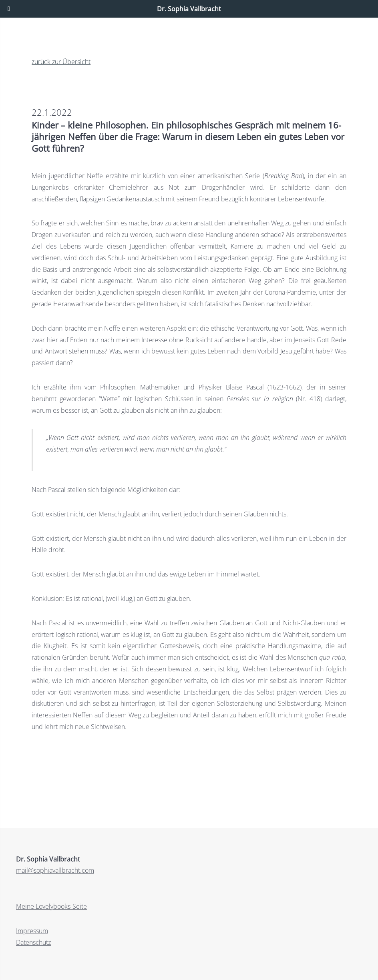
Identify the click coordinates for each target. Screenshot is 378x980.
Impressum (32, 931)
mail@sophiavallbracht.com (55, 870)
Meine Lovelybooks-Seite (51, 906)
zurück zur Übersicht (61, 62)
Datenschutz (33, 942)
